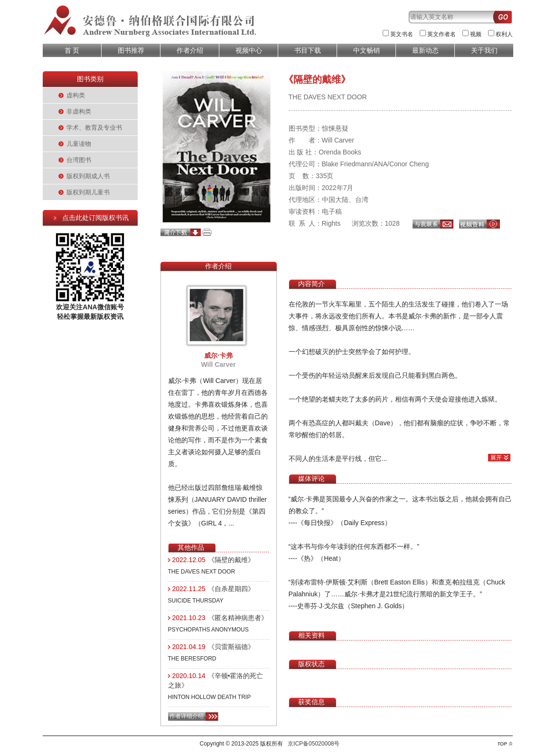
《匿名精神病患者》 (238, 618)
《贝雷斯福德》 (231, 647)
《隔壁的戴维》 (231, 560)
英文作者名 (442, 34)
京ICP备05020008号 (314, 744)
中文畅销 (367, 50)
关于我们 (484, 50)
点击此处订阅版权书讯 (95, 218)
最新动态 (425, 50)
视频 (476, 34)
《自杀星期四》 (231, 589)
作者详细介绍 (187, 716)
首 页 (72, 50)
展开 (496, 458)
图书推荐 (131, 50)
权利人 (504, 34)
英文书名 (402, 34)
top (505, 744)
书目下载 (308, 50)
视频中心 (249, 50)
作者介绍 (190, 50)
